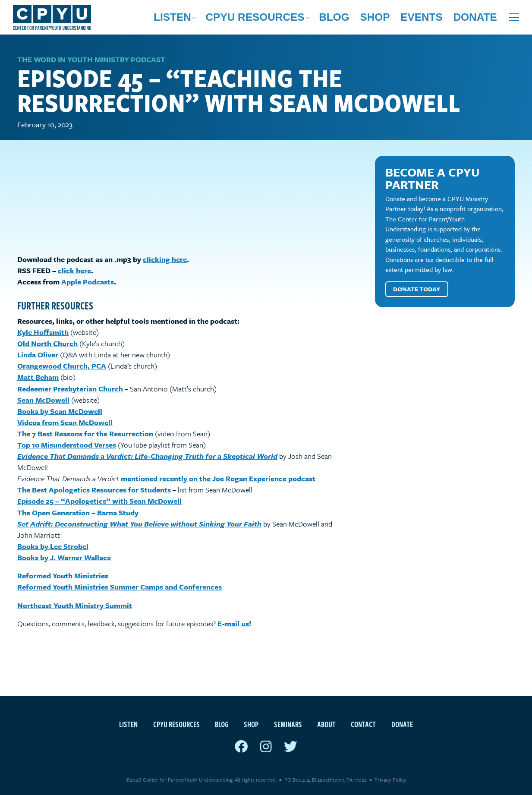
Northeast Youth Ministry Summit (75, 606)
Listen (282, 19)
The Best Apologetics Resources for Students (94, 490)
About (326, 724)
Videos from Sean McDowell (65, 423)
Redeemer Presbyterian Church (70, 389)
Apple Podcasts (88, 282)
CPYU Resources (335, 19)
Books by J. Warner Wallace (64, 558)
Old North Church (47, 344)
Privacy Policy (390, 779)
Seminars (288, 724)
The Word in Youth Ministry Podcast (91, 60)
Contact (363, 724)
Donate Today (417, 289)
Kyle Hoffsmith (43, 333)
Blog (387, 19)
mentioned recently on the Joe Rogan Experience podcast (218, 479)
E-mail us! (234, 624)
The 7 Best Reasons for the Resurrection (85, 434)
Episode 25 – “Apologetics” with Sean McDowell (99, 502)
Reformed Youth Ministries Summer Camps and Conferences (120, 587)
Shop (415, 19)
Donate (484, 19)
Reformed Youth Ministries (63, 576)
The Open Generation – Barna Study (78, 513)
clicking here (165, 260)
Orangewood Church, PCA (62, 366)
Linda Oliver (38, 355)
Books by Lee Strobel (53, 547)
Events (447, 19)
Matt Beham (38, 378)
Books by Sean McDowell (60, 412)
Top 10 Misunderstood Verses (67, 445)
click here (74, 271)
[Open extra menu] (514, 19)
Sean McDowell (43, 400)
